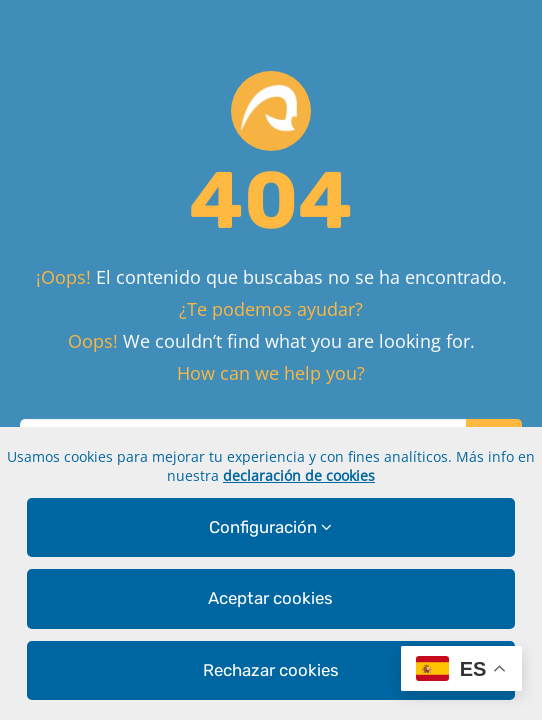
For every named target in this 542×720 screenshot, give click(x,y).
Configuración (270, 527)
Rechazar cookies (271, 670)
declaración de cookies (299, 475)
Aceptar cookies (270, 598)
